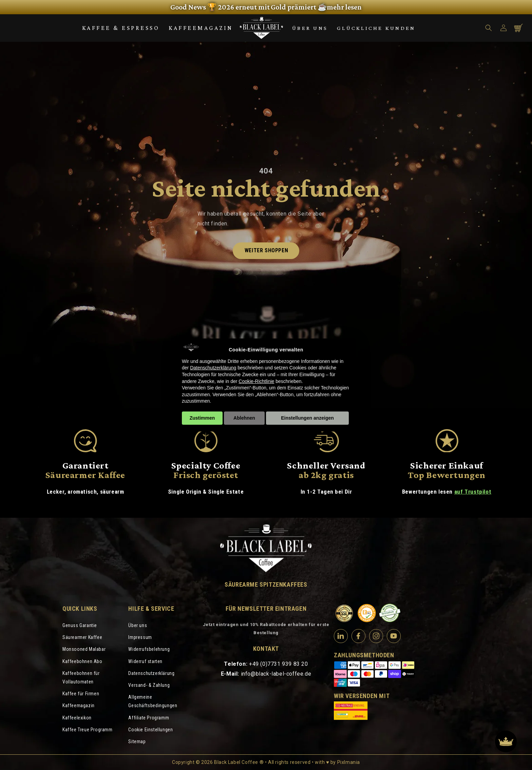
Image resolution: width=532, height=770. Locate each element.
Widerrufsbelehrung (149, 649)
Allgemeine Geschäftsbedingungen (153, 701)
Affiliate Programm (149, 718)
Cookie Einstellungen (150, 730)
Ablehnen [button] (244, 418)
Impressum (140, 637)
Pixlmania (349, 762)
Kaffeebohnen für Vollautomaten (81, 677)
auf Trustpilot (473, 492)
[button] (489, 28)
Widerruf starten (145, 661)
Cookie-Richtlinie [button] (256, 381)
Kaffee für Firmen (81, 694)
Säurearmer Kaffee (82, 637)
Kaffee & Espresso (121, 28)
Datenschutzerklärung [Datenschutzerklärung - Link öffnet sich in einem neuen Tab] (213, 368)
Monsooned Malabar (84, 649)
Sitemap (137, 741)
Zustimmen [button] (202, 418)
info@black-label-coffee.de (276, 674)
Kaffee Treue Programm (88, 730)
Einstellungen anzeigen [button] (307, 418)
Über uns (310, 28)
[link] (266, 7)
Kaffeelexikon (77, 718)
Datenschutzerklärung (151, 673)
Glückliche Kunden (376, 28)
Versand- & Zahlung (149, 685)
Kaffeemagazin (201, 28)
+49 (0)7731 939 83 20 (279, 664)
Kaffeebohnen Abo (82, 661)
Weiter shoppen (266, 250)
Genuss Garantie (80, 625)
